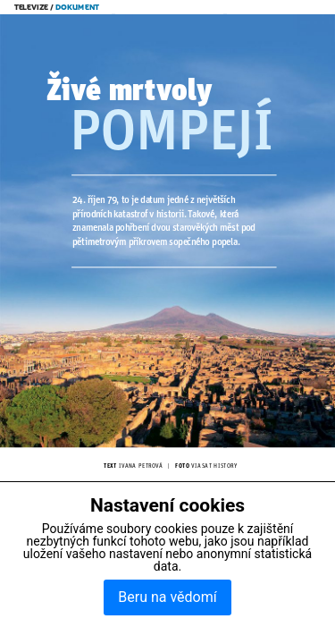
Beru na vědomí (167, 597)
